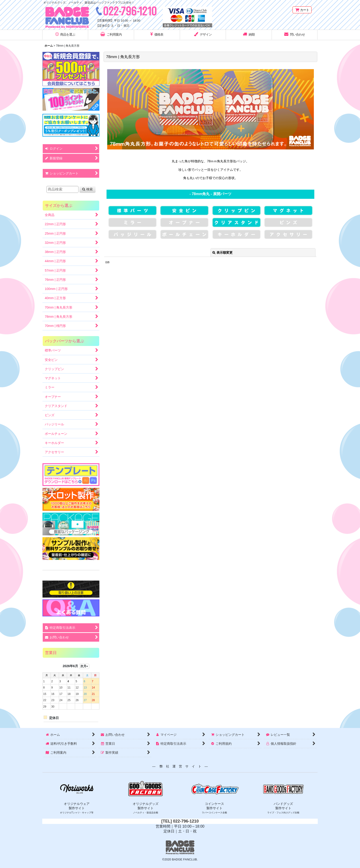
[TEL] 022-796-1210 (180, 821)
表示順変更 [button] (222, 253)
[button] (65, 35)
